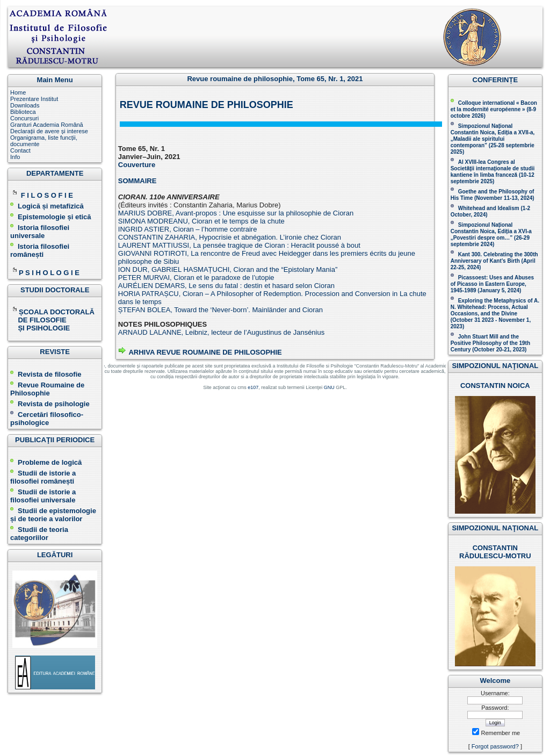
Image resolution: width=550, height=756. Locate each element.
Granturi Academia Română (47, 125)
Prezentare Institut (34, 99)
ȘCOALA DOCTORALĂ (53, 312)
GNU (329, 387)
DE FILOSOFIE (39, 320)
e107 (253, 387)
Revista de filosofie (46, 374)
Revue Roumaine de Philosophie (47, 389)
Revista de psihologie (54, 404)
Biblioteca (23, 112)
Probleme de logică (50, 462)
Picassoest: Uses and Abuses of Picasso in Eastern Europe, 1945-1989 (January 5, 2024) (492, 284)
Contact (20, 150)
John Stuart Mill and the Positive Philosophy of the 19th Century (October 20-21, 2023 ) (490, 343)
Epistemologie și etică (55, 217)
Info (15, 157)
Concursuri (24, 118)
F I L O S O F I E (47, 195)
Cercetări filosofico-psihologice (47, 419)
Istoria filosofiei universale (40, 232)
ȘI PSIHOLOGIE (40, 328)
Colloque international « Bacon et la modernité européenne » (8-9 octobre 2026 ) (494, 109)
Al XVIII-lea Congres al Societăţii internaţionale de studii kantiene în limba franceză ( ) (493, 172)
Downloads (25, 105)
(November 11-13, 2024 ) (493, 195)
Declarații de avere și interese (49, 131)
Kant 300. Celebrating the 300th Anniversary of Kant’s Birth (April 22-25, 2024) (494, 261)
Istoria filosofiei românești (40, 250)
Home (18, 92)
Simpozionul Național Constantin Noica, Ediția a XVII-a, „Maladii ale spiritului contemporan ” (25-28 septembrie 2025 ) (493, 139)
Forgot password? (495, 746)
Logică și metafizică (51, 206)
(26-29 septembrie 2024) (490, 241)
